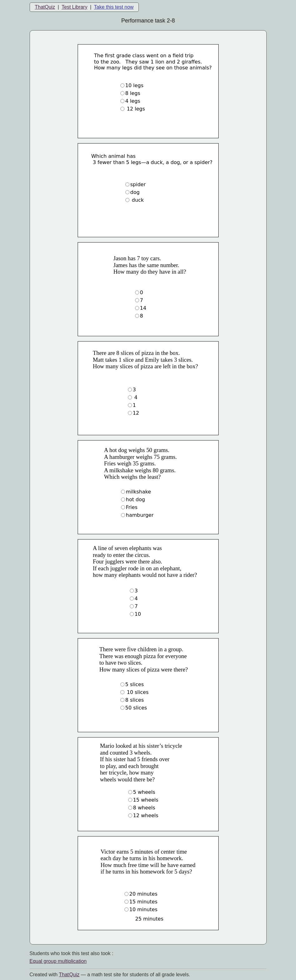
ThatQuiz (45, 7)
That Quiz (69, 975)
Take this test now (114, 7)
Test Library (74, 7)
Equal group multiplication (58, 961)
